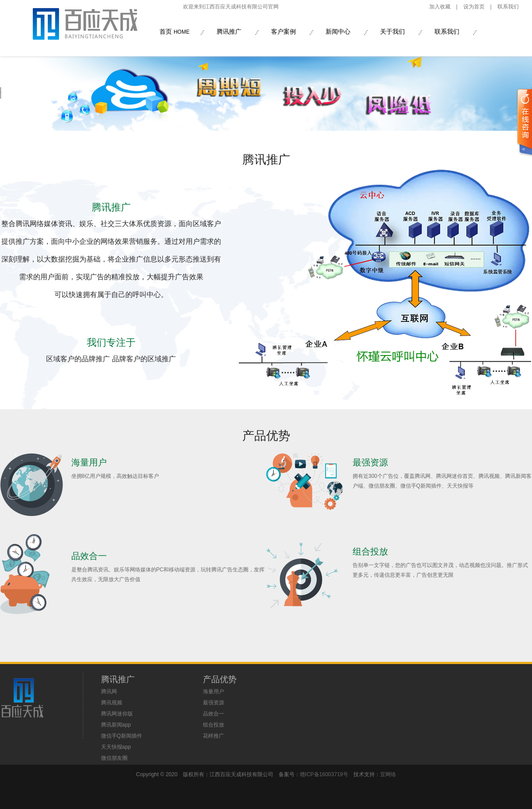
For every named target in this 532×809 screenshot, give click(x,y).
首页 (175, 31)
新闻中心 (338, 31)
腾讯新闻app (116, 725)
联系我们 (508, 7)
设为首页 (474, 7)
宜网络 (388, 774)
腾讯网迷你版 (117, 714)
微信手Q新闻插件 (122, 736)
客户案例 (283, 31)
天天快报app (116, 747)
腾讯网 (109, 692)
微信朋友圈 (114, 758)
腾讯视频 (112, 703)
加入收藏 (440, 7)
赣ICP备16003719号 (324, 774)
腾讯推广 (229, 31)
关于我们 (392, 31)
